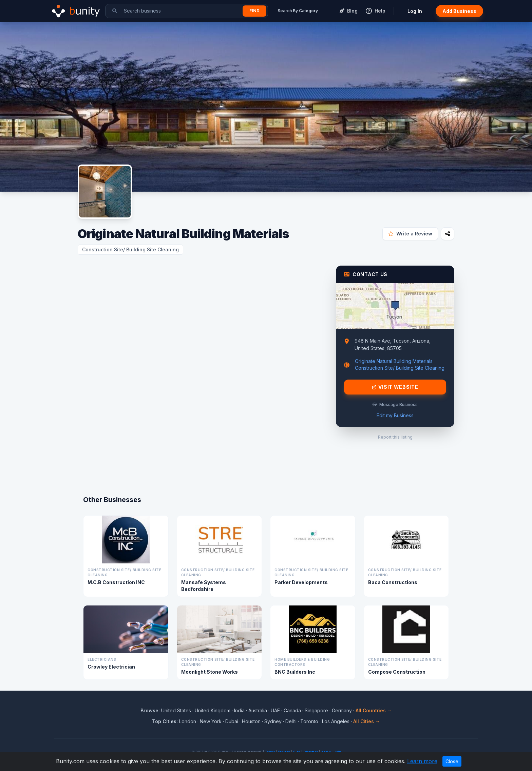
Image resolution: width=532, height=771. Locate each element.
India (239, 710)
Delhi (291, 721)
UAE (275, 710)
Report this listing (395, 437)
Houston (251, 721)
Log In (415, 11)
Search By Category (298, 11)
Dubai (232, 721)
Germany (342, 710)
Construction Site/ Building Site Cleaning (130, 249)
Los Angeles (336, 721)
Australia (258, 710)
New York (211, 721)
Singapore (316, 710)
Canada (292, 710)
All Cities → (367, 721)
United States (176, 710)
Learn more (422, 761)
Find (254, 11)
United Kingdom (213, 710)
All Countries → (374, 710)
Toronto (309, 721)
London (188, 721)
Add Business (459, 11)
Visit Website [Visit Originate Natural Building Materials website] (395, 387)
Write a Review (410, 234)
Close (452, 761)
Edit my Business (395, 415)
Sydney (273, 721)
